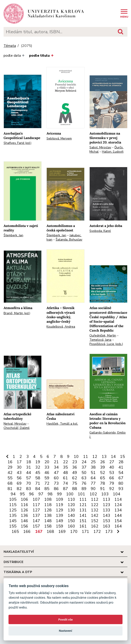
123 (107, 505)
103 (105, 494)
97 (41, 494)
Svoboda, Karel (100, 231)
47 (56, 473)
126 (24, 510)
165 (15, 532)
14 (113, 457)
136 (24, 515)
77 (93, 483)
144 (118, 515)
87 (65, 489)
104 (117, 494)
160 (71, 526)
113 (107, 499)
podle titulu (41, 56)
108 (48, 499)
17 (19, 462)
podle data (14, 56)
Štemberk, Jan (13, 235)
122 (95, 505)
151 (83, 521)
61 (65, 478)
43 (19, 473)
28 (121, 462)
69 (19, 483)
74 (65, 483)
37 (84, 467)
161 (83, 526)
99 (59, 494)
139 (60, 515)
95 (22, 494)
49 (75, 473)
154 (118, 521)
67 (121, 478)
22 (65, 462)
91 (103, 489)
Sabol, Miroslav (100, 147)
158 (48, 526)
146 (24, 521)
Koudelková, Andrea (61, 327)
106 (24, 499)
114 (118, 499)
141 (83, 515)
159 (60, 526)
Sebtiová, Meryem (59, 138)
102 (93, 494)
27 (112, 462)
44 (29, 473)
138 (48, 515)
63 (84, 478)
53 (112, 473)
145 (13, 521)
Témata (10, 46)
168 (50, 532)
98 (50, 494)
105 (13, 499)
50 (84, 473)
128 (48, 510)
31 (29, 467)
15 (123, 457)
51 (93, 473)
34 (56, 467)
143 (107, 515)
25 (93, 462)
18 (29, 462)
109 (60, 499)
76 (84, 483)
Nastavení (66, 631)
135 (13, 515)
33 (47, 467)
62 (75, 478)
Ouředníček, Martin (103, 336)
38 (93, 467)
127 (36, 510)
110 (71, 499)
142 (95, 515)
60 (56, 478)
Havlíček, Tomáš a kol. (62, 424)
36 (75, 467)
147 (36, 521)
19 (38, 462)
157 (36, 526)
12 (95, 457)
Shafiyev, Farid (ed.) (17, 143)
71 (38, 483)
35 (65, 467)
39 (103, 467)
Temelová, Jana (100, 340)
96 (32, 494)
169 (62, 532)
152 (95, 521)
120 (71, 505)
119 (60, 505)
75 (75, 483)
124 (118, 505)
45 (38, 473)
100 (70, 494)
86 (56, 489)
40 (112, 467)
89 (84, 489)
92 (112, 489)
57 (29, 478)
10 (76, 457)
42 (10, 473)
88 (75, 489)
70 (29, 483)
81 (10, 489)
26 (103, 462)
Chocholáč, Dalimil (17, 428)
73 (56, 483)
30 (19, 467)
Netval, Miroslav (15, 424)
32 (38, 467)
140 (71, 515)
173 (109, 532)
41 (121, 467)
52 (103, 473)
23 (75, 462)
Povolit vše (65, 620)
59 (47, 478)
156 (24, 526)
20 (47, 462)
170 (74, 532)
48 (65, 473)
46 (47, 473)
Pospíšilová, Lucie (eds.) (106, 344)
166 (27, 532)
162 (95, 526)
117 (36, 505)
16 (10, 462)
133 (107, 510)
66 (112, 478)
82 (19, 489)
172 (97, 532)
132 (95, 510)
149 (60, 521)
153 (107, 521)
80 (121, 483)
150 (71, 521)
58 (38, 478)
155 (13, 526)
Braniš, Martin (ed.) (17, 313)
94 (13, 494)
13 (104, 457)
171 (86, 532)
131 (83, 510)
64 (93, 478)
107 (36, 499)
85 (47, 489)
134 (118, 510)
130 (71, 510)
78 (103, 483)
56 (19, 478)
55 (10, 478)
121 (83, 505)
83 (29, 489)
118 (48, 505)
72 (47, 483)
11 (86, 457)
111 (83, 499)
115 (13, 505)
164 (118, 526)
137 (36, 515)
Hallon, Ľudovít (113, 152)
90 (93, 489)
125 (13, 510)
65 (103, 478)
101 (81, 494)
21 (56, 462)
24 (84, 462)
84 (38, 489)
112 (95, 499)
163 (107, 526)
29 (10, 467)
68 (10, 483)
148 (48, 521)
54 (121, 473)
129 (60, 510)
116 (24, 505)
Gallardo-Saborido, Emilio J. (108, 435)
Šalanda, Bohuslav (69, 240)
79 (112, 483)
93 (121, 489)
